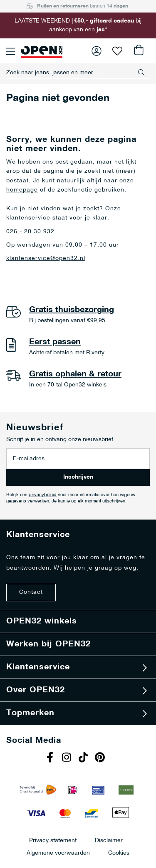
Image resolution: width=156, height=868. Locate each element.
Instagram (68, 758)
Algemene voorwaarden (58, 853)
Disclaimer (109, 840)
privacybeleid (43, 495)
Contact (31, 592)
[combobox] (78, 73)
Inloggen (97, 51)
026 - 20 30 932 (30, 232)
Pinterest (101, 758)
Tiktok (84, 758)
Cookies (119, 853)
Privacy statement (53, 840)
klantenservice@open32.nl (46, 259)
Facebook (51, 758)
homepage (22, 190)
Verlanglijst (117, 51)
